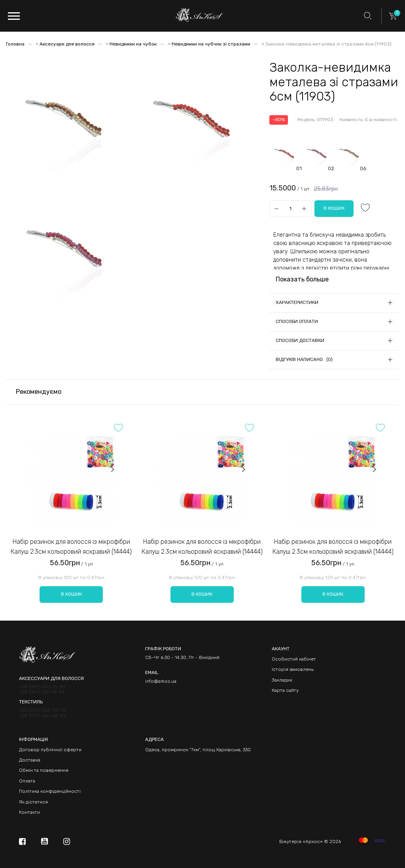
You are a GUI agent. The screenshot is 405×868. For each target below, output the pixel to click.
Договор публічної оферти (50, 750)
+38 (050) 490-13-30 (42, 687)
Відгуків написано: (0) (304, 359)
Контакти (29, 812)
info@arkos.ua (161, 681)
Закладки (282, 680)
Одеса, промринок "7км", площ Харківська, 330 (198, 750)
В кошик (71, 594)
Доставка (30, 760)
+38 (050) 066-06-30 (43, 710)
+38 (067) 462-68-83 (42, 716)
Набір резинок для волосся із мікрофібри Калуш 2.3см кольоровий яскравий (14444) (71, 547)
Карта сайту (285, 690)
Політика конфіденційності (50, 791)
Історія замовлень (293, 669)
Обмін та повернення (44, 770)
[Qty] (290, 208)
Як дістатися (33, 802)
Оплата (27, 781)
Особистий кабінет (294, 659)
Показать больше (302, 279)
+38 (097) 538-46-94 (42, 692)
